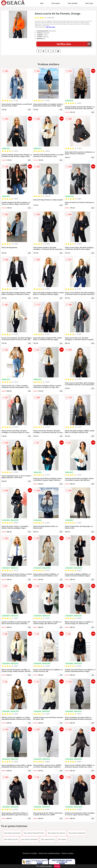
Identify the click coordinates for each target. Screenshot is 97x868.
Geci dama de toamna (56, 833)
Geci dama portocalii (12, 833)
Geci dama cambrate (29, 839)
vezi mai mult (50, 27)
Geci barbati (73, 3)
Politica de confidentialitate (49, 853)
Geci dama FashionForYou (34, 833)
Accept (57, 866)
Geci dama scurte (11, 839)
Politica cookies (67, 853)
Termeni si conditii (30, 853)
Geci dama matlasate (77, 833)
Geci (42, 3)
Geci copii (89, 3)
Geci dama (56, 3)
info (29, 109)
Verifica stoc (74, 44)
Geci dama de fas (48, 839)
